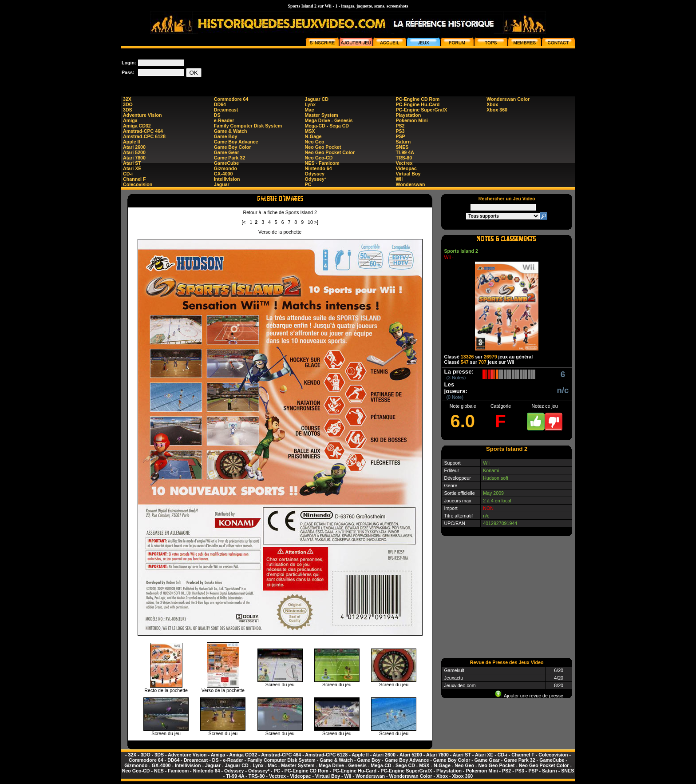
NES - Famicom (322, 163)
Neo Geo (315, 142)
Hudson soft (496, 478)
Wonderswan (410, 184)
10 (310, 222)
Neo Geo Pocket (323, 147)
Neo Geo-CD (319, 158)
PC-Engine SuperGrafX (421, 110)
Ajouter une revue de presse (529, 696)
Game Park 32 (230, 158)
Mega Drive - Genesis (329, 120)
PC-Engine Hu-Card (417, 104)
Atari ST (132, 163)
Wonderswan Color (508, 99)
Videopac (406, 168)
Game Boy (226, 136)
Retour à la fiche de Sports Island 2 (280, 212)
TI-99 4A (405, 152)
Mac (310, 110)
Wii (399, 179)
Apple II (131, 142)
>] (316, 222)
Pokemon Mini (411, 120)
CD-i (128, 174)
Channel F (134, 179)
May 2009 (493, 493)
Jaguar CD (317, 99)
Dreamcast (226, 110)
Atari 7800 (134, 158)
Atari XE (132, 168)
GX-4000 (223, 174)
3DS (128, 110)
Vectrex (404, 163)
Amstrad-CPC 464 (143, 131)
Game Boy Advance (236, 142)
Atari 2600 (134, 147)
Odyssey (315, 174)
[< (243, 222)
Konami (491, 470)
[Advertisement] (414, 68)
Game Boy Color (233, 147)
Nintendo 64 (318, 168)
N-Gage (313, 136)
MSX (310, 131)
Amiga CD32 (137, 126)
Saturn (403, 142)
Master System (322, 115)
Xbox (492, 104)
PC (308, 184)
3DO (128, 104)
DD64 (220, 104)
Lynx (310, 104)
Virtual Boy (408, 174)
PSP (400, 136)
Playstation (408, 115)
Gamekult (454, 670)
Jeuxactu (453, 678)
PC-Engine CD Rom (417, 99)
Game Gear (227, 152)
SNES (402, 147)
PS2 (400, 126)
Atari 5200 (134, 152)
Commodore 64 (231, 99)
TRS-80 (404, 158)
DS (217, 115)
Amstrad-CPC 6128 (144, 136)
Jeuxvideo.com (460, 685)
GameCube (226, 163)
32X (127, 99)
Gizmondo (225, 168)
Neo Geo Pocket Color (330, 152)
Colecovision (138, 184)
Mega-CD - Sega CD (327, 126)
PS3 (400, 131)
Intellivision (227, 179)
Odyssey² (316, 179)
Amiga (130, 120)
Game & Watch (231, 131)
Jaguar (222, 184)
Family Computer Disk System (248, 126)
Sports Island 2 (461, 251)
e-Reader (224, 120)
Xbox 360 (497, 110)
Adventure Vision (142, 115)
